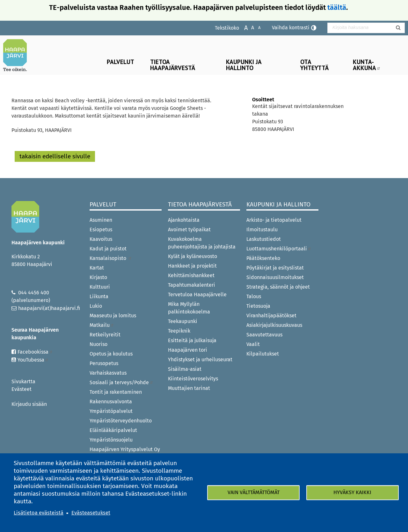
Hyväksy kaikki (352, 492)
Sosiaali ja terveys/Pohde (121, 382)
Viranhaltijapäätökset (271, 316)
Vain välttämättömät (254, 492)
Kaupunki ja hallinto (244, 65)
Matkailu (102, 325)
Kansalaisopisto (111, 258)
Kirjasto (98, 277)
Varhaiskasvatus (108, 373)
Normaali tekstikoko (249, 27)
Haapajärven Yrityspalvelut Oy (125, 449)
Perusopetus (104, 363)
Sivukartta (23, 381)
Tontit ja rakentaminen (116, 392)
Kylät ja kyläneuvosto (193, 256)
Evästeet (22, 389)
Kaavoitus (101, 239)
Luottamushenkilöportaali (279, 249)
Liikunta (99, 296)
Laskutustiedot (264, 239)
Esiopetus (101, 230)
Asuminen (101, 220)
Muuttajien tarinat (189, 388)
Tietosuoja (258, 306)
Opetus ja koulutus (111, 354)
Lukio (96, 306)
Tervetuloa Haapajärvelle (197, 295)
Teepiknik (179, 331)
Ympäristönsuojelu (111, 440)
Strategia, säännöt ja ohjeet (278, 287)
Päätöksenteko (263, 258)
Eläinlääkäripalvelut (113, 430)
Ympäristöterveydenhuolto (121, 421)
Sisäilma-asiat (185, 369)
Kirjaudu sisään (29, 404)
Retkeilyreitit (105, 335)
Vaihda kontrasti (291, 28)
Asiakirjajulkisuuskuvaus (274, 325)
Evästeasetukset (91, 513)
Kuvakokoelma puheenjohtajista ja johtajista (202, 243)
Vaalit (253, 344)
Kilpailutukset (263, 354)
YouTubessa (33, 360)
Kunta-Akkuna (367, 65)
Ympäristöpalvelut (111, 411)
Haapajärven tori (188, 350)
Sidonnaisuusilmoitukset (275, 277)
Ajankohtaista (184, 220)
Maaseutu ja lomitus (113, 316)
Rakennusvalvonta (111, 402)
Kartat (97, 268)
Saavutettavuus (264, 335)
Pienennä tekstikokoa (256, 27)
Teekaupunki (183, 321)
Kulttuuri (100, 287)
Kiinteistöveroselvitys (193, 379)
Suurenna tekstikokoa (243, 27)
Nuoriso (98, 344)
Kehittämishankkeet (191, 275)
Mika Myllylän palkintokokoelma (189, 308)
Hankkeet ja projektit (192, 266)
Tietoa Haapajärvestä (173, 65)
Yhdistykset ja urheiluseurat (200, 359)
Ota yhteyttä (314, 65)
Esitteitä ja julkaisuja (192, 340)
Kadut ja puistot (108, 249)
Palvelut (120, 62)
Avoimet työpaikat (189, 230)
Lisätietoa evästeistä (39, 513)
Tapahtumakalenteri (192, 285)
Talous (254, 296)
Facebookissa (35, 352)
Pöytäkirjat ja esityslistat (275, 268)
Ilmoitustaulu (262, 230)
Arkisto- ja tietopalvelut (274, 220)
